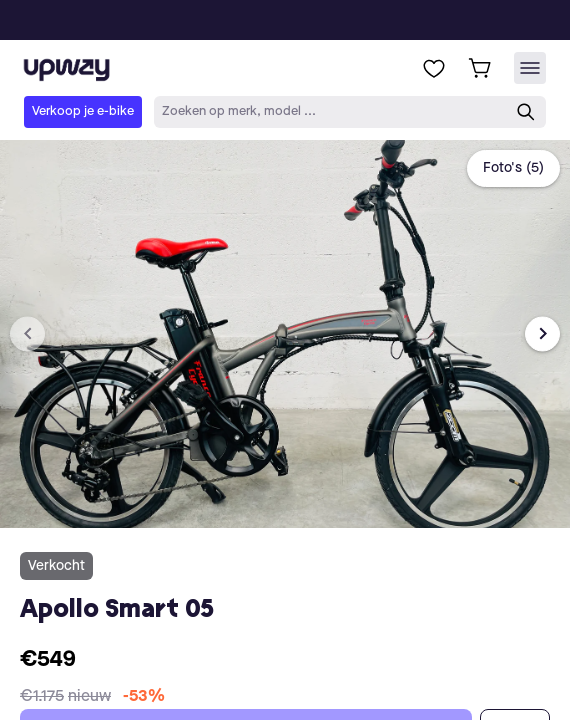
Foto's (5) (513, 168)
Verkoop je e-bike (83, 111)
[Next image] (542, 333)
